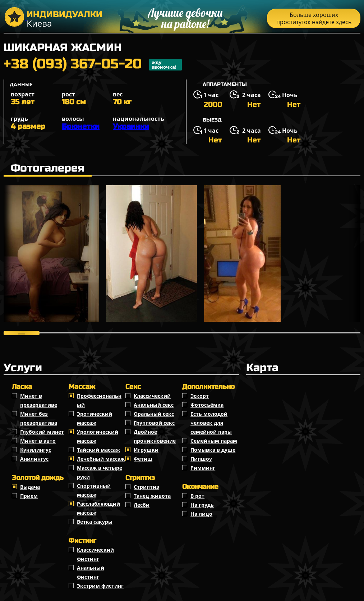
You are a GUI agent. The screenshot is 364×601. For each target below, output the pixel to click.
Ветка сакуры (95, 522)
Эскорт (200, 396)
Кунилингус (36, 450)
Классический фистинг (95, 554)
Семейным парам (214, 441)
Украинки (131, 126)
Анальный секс (154, 405)
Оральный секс (154, 414)
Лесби (142, 505)
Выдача (30, 487)
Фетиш (143, 459)
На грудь (202, 505)
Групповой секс (154, 423)
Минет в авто (38, 441)
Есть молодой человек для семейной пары (211, 423)
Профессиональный (99, 400)
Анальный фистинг (91, 572)
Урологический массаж (98, 436)
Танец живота (152, 496)
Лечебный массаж (101, 459)
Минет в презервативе (39, 400)
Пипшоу (201, 459)
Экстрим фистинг (100, 586)
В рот (197, 496)
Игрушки (146, 450)
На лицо (201, 514)
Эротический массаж (95, 418)
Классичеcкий (152, 396)
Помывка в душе (213, 450)
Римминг (203, 468)
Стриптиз (146, 487)
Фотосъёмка (207, 405)
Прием (29, 496)
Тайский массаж (98, 450)
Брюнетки (81, 126)
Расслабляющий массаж (98, 508)
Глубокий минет (42, 432)
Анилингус (34, 459)
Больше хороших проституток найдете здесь (314, 18)
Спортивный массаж (94, 490)
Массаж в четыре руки (100, 472)
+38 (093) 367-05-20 (93, 65)
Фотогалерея (48, 168)
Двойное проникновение (155, 436)
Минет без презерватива (39, 418)
